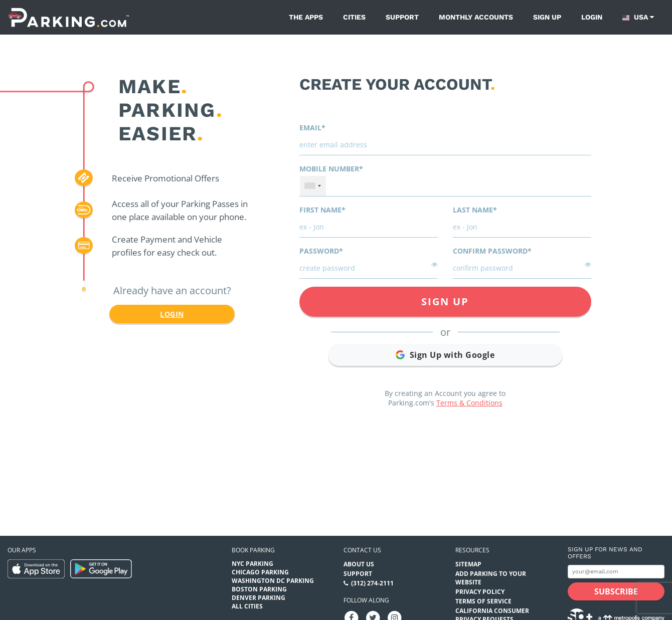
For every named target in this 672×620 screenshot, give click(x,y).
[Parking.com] (69, 17)
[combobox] (313, 186)
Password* (321, 251)
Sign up (547, 17)
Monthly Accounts (476, 17)
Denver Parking (259, 598)
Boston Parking (259, 589)
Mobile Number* (331, 169)
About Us (359, 564)
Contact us (362, 550)
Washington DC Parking (273, 581)
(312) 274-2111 (372, 583)
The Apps (306, 17)
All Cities (247, 606)
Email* (312, 128)
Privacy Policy (480, 592)
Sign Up (445, 301)
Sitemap (468, 564)
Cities (354, 17)
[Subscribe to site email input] (616, 572)
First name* (322, 210)
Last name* (475, 210)
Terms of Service (483, 601)
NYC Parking (253, 564)
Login (592, 17)
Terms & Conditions (469, 403)
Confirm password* (492, 251)
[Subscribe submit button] (616, 591)
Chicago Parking (260, 572)
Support (402, 17)
